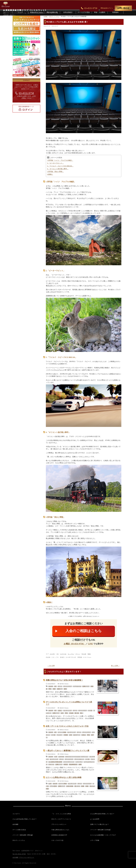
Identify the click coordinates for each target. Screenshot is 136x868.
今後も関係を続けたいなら (60, 830)
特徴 (87, 786)
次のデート (77, 735)
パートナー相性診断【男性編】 (23, 835)
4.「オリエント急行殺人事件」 (58, 169)
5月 (55, 711)
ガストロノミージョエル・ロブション (77, 757)
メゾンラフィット (69, 762)
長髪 (54, 689)
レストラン (79, 762)
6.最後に (50, 174)
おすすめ (63, 654)
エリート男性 (63, 784)
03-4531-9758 (26, 93)
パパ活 (90, 711)
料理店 (66, 764)
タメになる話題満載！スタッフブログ (103, 835)
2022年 (51, 686)
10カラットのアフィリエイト (61, 819)
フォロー (60, 735)
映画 (89, 654)
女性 (62, 713)
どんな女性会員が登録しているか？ (25, 819)
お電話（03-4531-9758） (74, 644)
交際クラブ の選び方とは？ (100, 824)
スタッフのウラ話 (57, 840)
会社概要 (16, 824)
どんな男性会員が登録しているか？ (102, 814)
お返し (60, 711)
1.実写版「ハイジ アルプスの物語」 (60, 160)
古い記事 (51, 666)
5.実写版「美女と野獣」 (56, 172)
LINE (90, 644)
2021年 (51, 711)
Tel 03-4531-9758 (19, 854)
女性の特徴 (70, 786)
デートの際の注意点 (19, 830)
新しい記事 (115, 666)
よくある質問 (95, 819)
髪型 (65, 689)
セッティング (68, 711)
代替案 (66, 735)
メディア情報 (95, 840)
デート (78, 654)
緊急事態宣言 (73, 764)
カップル (71, 654)
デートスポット (79, 759)
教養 (83, 786)
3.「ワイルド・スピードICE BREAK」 (60, 166)
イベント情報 (62, 732)
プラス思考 (53, 786)
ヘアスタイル (77, 686)
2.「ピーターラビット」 (56, 163)
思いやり (77, 786)
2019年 (52, 654)
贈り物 (77, 713)
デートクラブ (68, 686)
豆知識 (71, 713)
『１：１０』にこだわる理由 (61, 814)
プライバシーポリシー (59, 824)
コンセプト (16, 814)
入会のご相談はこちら (84, 631)
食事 (80, 764)
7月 (57, 654)
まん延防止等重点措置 (55, 762)
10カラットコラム (19, 840)
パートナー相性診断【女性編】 (101, 830)
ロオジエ (51, 764)
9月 (55, 686)
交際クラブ (86, 686)
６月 (56, 757)
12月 (50, 784)
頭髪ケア (60, 689)
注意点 (84, 735)
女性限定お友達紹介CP (59, 835)
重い (82, 713)
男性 (50, 689)
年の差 (84, 654)
